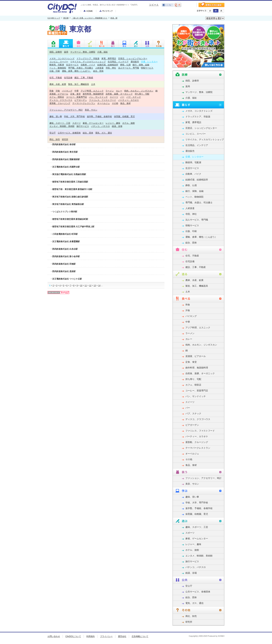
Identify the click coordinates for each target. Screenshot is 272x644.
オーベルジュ (104, 103)
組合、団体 (98, 71)
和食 (52, 91)
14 (99, 285)
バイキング (67, 91)
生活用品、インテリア (118, 62)
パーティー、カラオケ (129, 100)
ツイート (154, 5)
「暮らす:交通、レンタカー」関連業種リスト (90, 18)
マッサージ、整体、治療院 (83, 52)
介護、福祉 (103, 52)
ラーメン (110, 91)
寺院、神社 (111, 68)
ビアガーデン (81, 100)
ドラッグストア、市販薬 (88, 58)
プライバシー (106, 636)
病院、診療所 (56, 52)
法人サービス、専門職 (129, 68)
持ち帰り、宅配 (142, 94)
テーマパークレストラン (84, 103)
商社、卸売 (55, 139)
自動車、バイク (88, 65)
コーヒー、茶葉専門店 (76, 97)
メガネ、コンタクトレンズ (62, 58)
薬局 (66, 52)
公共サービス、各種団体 (69, 133)
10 (81, 285)
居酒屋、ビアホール (59, 94)
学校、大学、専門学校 (74, 116)
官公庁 (53, 133)
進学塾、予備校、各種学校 (99, 116)
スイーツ (114, 97)
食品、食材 (125, 103)
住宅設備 (68, 78)
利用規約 (91, 636)
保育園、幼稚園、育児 (124, 116)
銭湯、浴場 (117, 126)
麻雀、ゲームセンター (93, 123)
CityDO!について (73, 636)
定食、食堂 (75, 94)
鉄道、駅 (114, 18)
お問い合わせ (54, 636)
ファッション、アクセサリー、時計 (66, 110)
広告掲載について (140, 636)
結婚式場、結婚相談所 (108, 65)
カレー (119, 91)
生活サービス (72, 65)
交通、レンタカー (149, 62)
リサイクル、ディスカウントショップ (88, 62)
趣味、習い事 (56, 116)
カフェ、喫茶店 (57, 97)
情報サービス (147, 68)
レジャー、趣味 (113, 123)
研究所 (65, 139)
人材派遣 (99, 68)
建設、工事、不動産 (84, 78)
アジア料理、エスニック (92, 91)
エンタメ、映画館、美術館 (62, 126)
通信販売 (135, 62)
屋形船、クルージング (60, 103)
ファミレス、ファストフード (103, 100)
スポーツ (76, 123)
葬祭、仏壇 (125, 65)
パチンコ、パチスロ (100, 126)
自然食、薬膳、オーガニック (119, 94)
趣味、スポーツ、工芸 (60, 123)
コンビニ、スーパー (59, 62)
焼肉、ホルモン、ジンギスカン (139, 91)
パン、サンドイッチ (98, 97)
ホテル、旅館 (129, 123)
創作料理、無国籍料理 (93, 94)
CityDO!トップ (54, 18)
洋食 (58, 91)
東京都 (66, 18)
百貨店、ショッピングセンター (133, 58)
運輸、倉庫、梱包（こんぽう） (76, 71)
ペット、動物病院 (58, 68)
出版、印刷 (55, 71)
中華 (76, 91)
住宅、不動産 (56, 78)
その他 (115, 103)
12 (90, 285)
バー (122, 97)
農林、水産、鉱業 (58, 84)
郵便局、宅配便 (57, 65)
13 (95, 285)
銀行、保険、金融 (141, 65)
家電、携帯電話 (109, 58)
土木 (93, 84)
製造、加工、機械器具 (79, 84)
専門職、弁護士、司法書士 (81, 68)
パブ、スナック (134, 97)
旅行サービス (83, 126)
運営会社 (122, 636)
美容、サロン (91, 110)
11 (86, 285)
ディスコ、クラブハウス (61, 100)
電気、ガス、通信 (104, 133)
